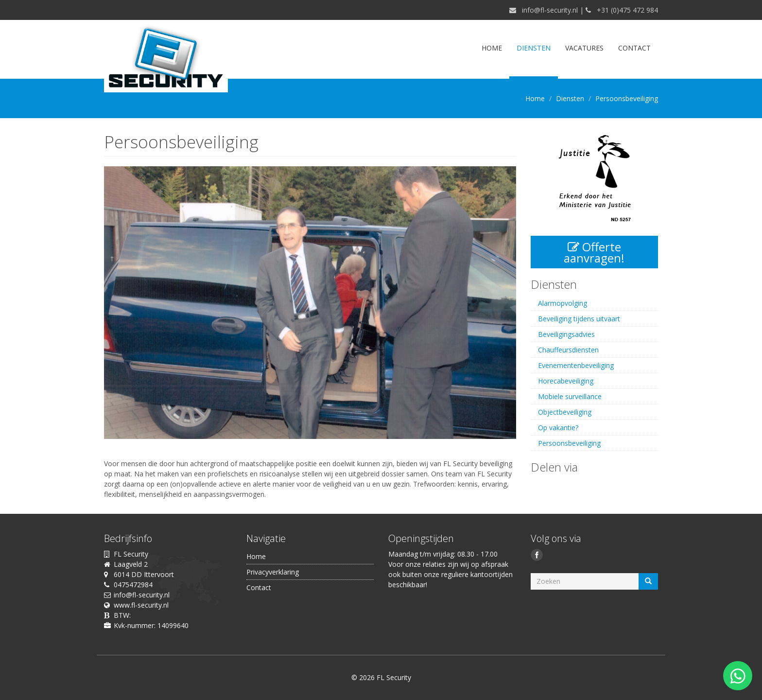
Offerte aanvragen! (594, 252)
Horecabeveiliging (566, 381)
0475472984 (133, 585)
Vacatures (584, 48)
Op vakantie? (558, 428)
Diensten (534, 48)
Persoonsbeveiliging (569, 443)
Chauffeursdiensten (568, 350)
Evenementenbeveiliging (576, 365)
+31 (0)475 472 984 (627, 10)
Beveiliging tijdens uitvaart (579, 319)
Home (492, 48)
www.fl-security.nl (141, 605)
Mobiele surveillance (570, 396)
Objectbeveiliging (565, 412)
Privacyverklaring (273, 572)
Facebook (538, 556)
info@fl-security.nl (550, 10)
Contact (634, 48)
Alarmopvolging (563, 303)
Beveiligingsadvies (566, 334)
